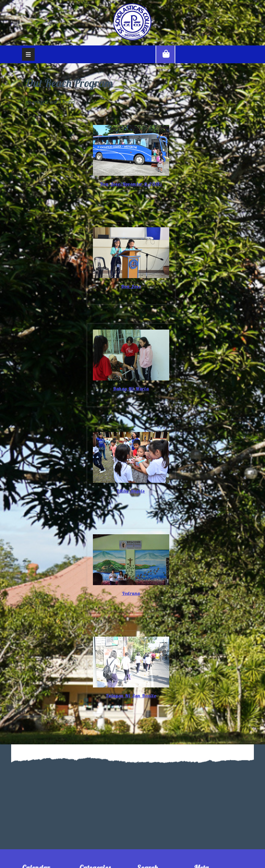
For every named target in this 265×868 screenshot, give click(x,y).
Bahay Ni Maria (131, 389)
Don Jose (131, 287)
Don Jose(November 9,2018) (131, 184)
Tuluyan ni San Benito (131, 696)
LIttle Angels (131, 491)
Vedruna (131, 594)
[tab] (28, 54)
